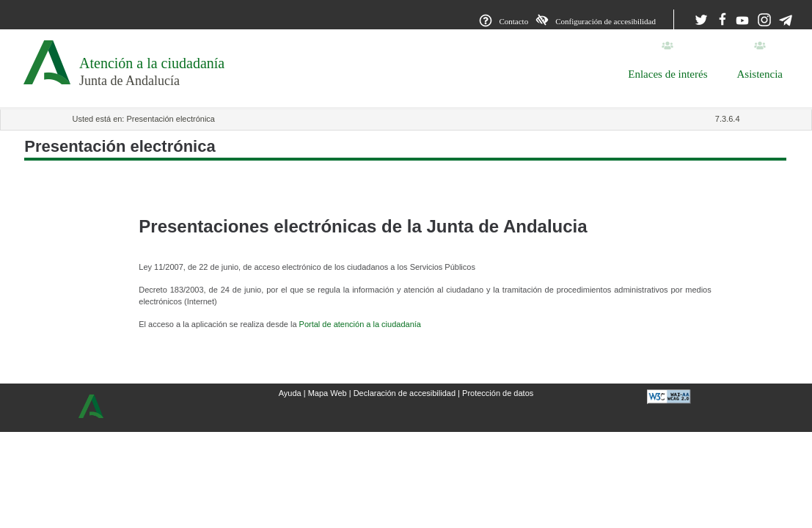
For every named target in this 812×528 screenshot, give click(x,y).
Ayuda (290, 393)
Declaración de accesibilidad (405, 393)
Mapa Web (328, 393)
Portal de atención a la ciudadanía (360, 324)
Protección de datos (498, 393)
